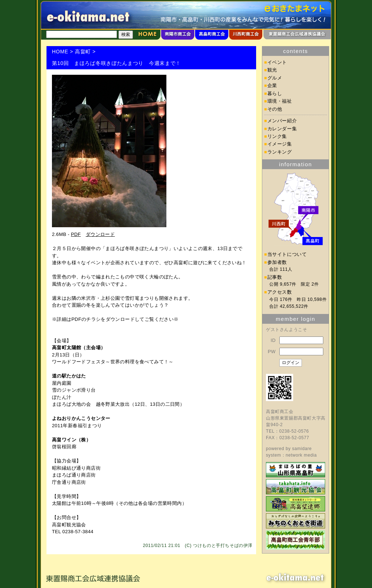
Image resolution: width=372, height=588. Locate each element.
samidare (302, 449)
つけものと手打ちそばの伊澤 (223, 546)
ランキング (280, 152)
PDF (76, 234)
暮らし (275, 93)
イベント (277, 62)
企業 (272, 85)
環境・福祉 (280, 101)
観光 (272, 70)
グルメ (275, 78)
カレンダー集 (282, 129)
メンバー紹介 (282, 121)
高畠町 (83, 52)
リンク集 (277, 136)
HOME (60, 52)
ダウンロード (100, 234)
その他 (275, 109)
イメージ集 (280, 144)
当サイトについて (287, 254)
